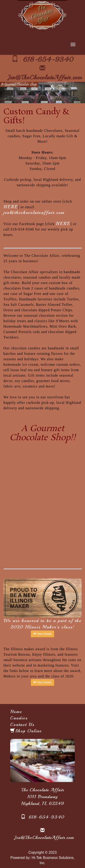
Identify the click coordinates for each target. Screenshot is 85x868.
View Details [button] (42, 634)
